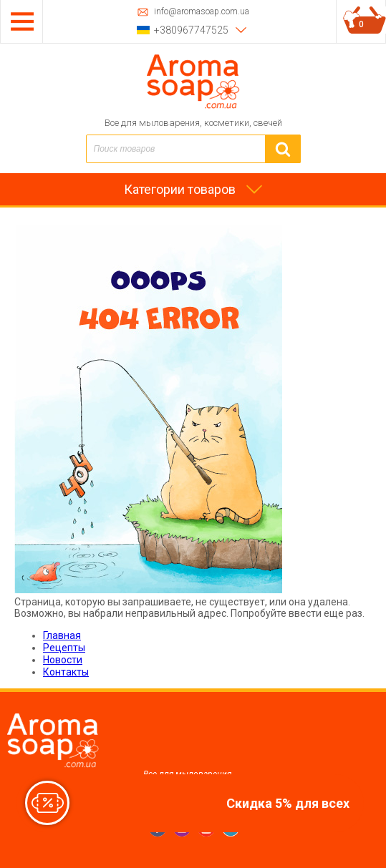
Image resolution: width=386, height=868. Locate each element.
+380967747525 (191, 30)
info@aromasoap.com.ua (202, 12)
